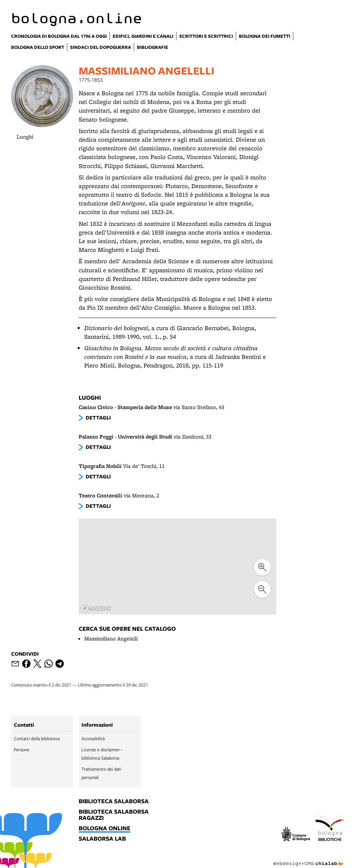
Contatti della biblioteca (37, 738)
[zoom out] (262, 590)
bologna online (105, 829)
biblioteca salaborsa (114, 801)
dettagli (98, 418)
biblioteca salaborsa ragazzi (114, 815)
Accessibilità (93, 738)
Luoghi (25, 137)
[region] (177, 566)
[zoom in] (262, 567)
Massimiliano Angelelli (111, 639)
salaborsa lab (102, 839)
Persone (22, 750)
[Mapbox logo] (96, 608)
